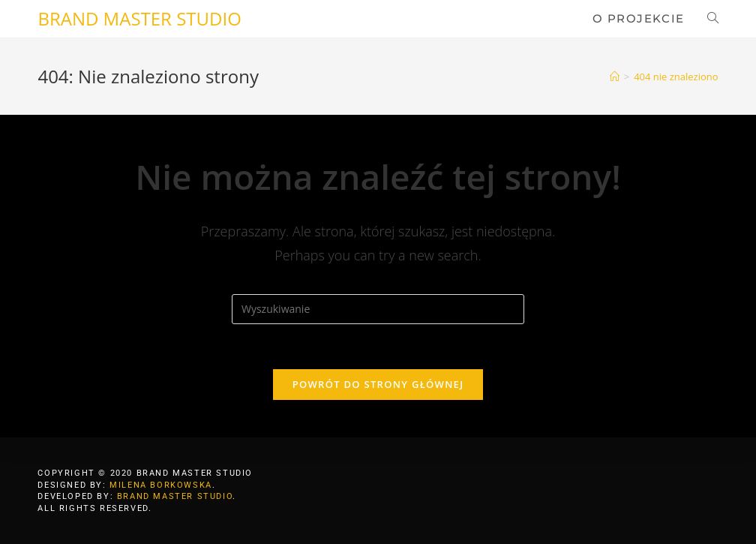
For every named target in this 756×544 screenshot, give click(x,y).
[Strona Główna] (615, 77)
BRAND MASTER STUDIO (139, 18)
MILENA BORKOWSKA (161, 485)
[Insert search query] (378, 309)
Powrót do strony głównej (378, 384)
